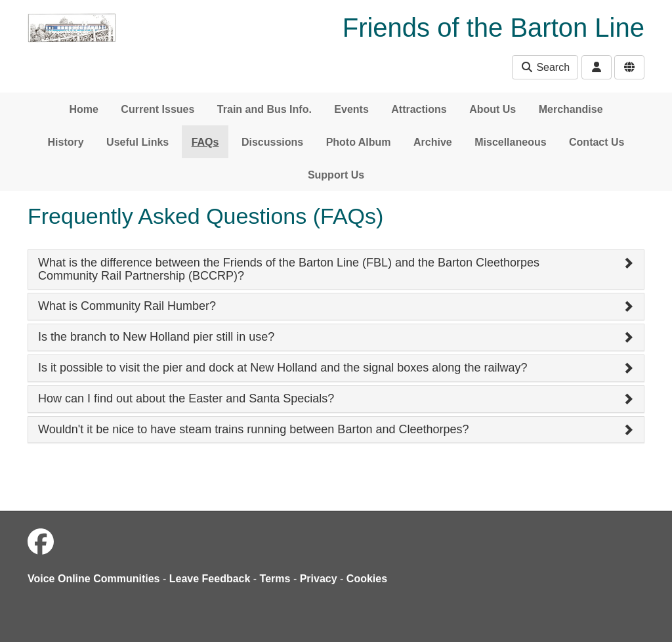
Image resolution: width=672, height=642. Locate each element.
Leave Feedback (210, 579)
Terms (275, 579)
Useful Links (137, 142)
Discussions (272, 142)
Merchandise (571, 109)
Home (83, 109)
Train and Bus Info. (264, 109)
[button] (336, 270)
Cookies (367, 579)
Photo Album (359, 142)
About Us (493, 109)
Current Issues (157, 109)
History (66, 142)
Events (351, 109)
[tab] (336, 270)
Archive (433, 142)
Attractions (419, 109)
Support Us (336, 175)
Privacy (319, 579)
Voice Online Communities (94, 579)
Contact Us (597, 142)
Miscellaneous (510, 142)
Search (545, 67)
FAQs (205, 142)
